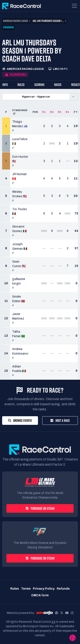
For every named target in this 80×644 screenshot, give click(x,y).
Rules (21, 85)
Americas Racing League (25, 69)
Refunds (63, 589)
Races (58, 85)
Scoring (39, 85)
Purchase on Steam (40, 508)
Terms (26, 589)
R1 (44, 112)
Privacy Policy (44, 589)
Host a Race (60, 421)
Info (5, 85)
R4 (68, 112)
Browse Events (20, 421)
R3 (60, 112)
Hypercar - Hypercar (36, 97)
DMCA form (40, 595)
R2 (52, 112)
